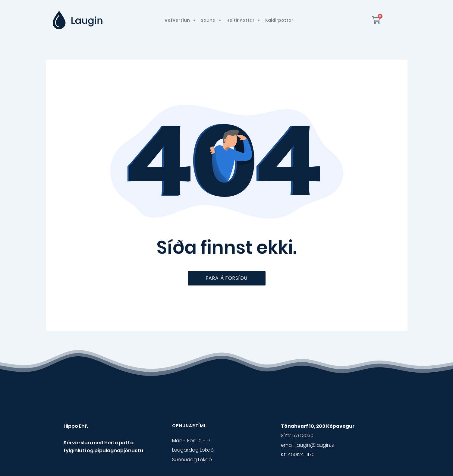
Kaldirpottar (279, 20)
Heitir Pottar (243, 20)
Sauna (211, 20)
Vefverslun (180, 20)
